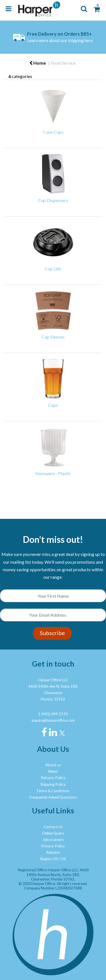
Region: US (49, 859)
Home (38, 63)
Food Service (63, 63)
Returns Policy (53, 778)
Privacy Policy (53, 846)
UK (64, 859)
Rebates (53, 852)
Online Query (53, 833)
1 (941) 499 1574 (53, 714)
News (53, 771)
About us (53, 765)
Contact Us (53, 827)
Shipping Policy (53, 784)
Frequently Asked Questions (53, 797)
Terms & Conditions (53, 791)
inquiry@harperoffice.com (53, 720)
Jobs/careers (53, 840)
